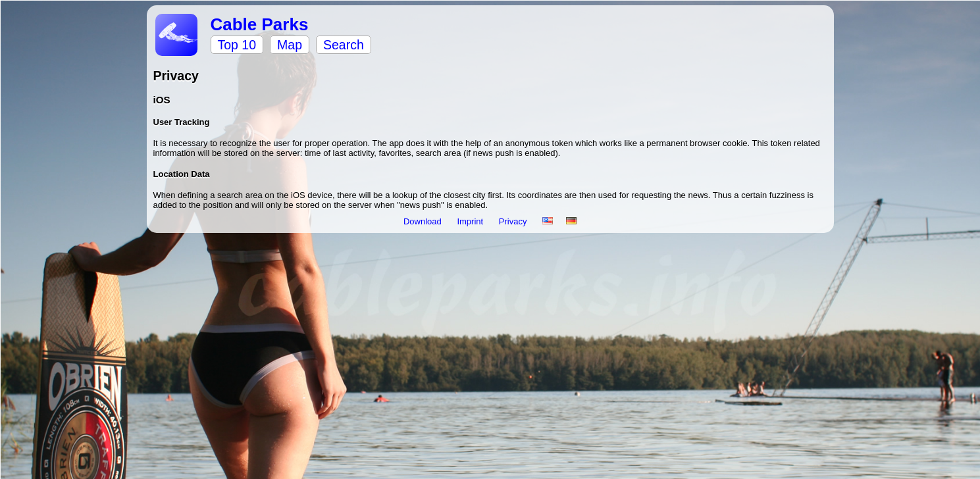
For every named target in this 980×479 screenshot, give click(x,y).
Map (290, 45)
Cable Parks (260, 24)
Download (424, 221)
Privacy (514, 221)
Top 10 (237, 45)
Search (344, 45)
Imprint (471, 221)
